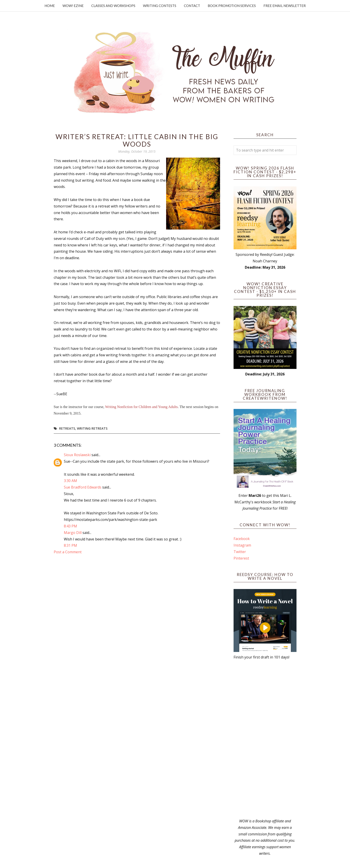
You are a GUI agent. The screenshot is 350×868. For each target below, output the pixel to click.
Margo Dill (73, 533)
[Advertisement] (265, 739)
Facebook (242, 539)
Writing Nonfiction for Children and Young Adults (142, 407)
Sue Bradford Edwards (83, 487)
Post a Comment (68, 552)
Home (50, 6)
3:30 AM (70, 481)
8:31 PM (70, 545)
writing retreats (92, 428)
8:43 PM (70, 526)
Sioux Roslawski (77, 455)
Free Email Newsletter (285, 6)
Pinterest (241, 558)
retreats (67, 428)
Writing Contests (160, 6)
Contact (192, 6)
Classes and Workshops (113, 6)
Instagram (242, 545)
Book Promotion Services (232, 6)
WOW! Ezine (73, 6)
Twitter (240, 552)
